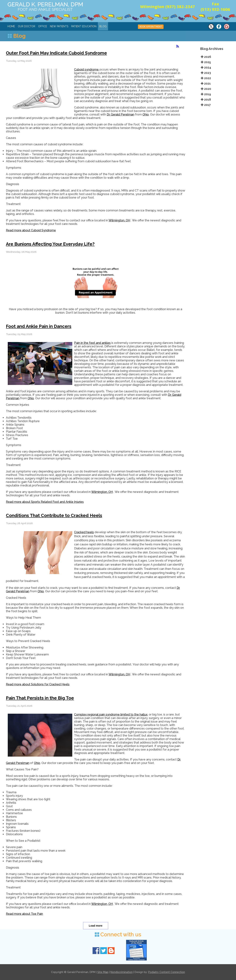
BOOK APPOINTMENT (151, 27)
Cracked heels (84, 532)
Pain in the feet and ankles (92, 343)
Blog (103, 26)
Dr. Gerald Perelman (120, 114)
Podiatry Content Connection (167, 972)
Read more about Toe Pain (24, 914)
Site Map (103, 972)
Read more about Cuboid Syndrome (31, 230)
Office (43, 26)
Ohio (146, 114)
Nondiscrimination (122, 972)
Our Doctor (27, 26)
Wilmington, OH (119, 220)
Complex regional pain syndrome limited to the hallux (111, 715)
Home (11, 26)
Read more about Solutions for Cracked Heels (38, 684)
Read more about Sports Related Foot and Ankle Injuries (45, 502)
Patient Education (84, 26)
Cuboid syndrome (87, 70)
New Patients (59, 26)
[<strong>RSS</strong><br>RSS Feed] (178, 46)
